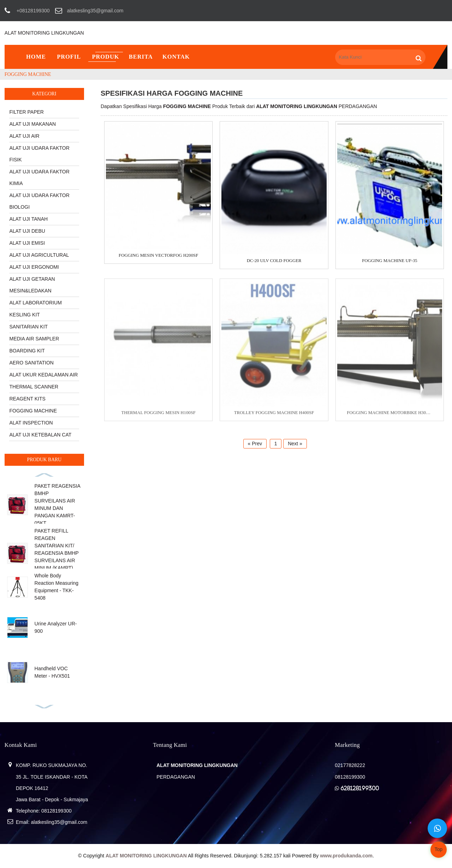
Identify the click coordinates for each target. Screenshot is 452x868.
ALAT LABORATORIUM (35, 303)
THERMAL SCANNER (34, 387)
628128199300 (360, 788)
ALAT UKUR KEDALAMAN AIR (43, 375)
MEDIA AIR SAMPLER (34, 339)
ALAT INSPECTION (31, 423)
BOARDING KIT (27, 351)
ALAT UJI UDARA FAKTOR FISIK (39, 154)
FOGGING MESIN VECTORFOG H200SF (158, 256)
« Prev (255, 444)
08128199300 (56, 811)
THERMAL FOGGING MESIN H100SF (159, 416)
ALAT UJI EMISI (27, 243)
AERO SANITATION (31, 363)
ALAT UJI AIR (24, 136)
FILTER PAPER (26, 112)
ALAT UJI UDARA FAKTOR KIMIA (39, 177)
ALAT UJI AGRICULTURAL (39, 255)
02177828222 (350, 765)
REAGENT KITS (27, 399)
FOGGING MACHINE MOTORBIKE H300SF (390, 416)
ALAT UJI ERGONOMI (34, 267)
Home (36, 57)
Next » (295, 444)
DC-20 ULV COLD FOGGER (274, 261)
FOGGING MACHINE (28, 74)
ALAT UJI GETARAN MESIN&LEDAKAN (32, 285)
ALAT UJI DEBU (27, 231)
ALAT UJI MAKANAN (32, 124)
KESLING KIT (24, 315)
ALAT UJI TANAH (28, 219)
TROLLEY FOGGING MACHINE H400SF (274, 416)
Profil (69, 57)
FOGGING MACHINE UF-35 (390, 261)
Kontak (176, 57)
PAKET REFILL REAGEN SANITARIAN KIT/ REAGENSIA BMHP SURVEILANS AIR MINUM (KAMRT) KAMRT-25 (57, 553)
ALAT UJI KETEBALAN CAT (40, 435)
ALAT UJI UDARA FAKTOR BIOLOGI (39, 201)
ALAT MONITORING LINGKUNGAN (44, 33)
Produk (105, 57)
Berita (141, 57)
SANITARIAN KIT (28, 327)
